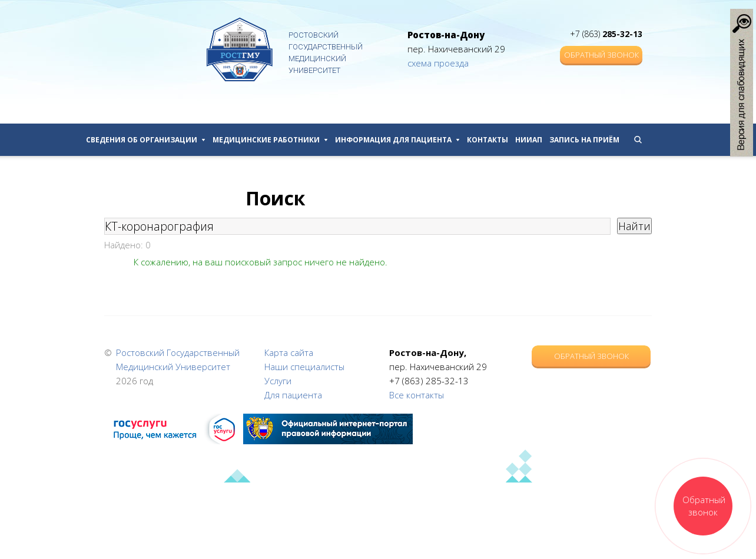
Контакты (488, 140)
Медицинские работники (270, 140)
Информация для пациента (397, 140)
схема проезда (438, 63)
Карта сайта (289, 352)
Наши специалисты (304, 367)
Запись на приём (584, 140)
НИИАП (529, 140)
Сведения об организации (146, 140)
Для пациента (293, 395)
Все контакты (417, 395)
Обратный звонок (601, 55)
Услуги (278, 381)
